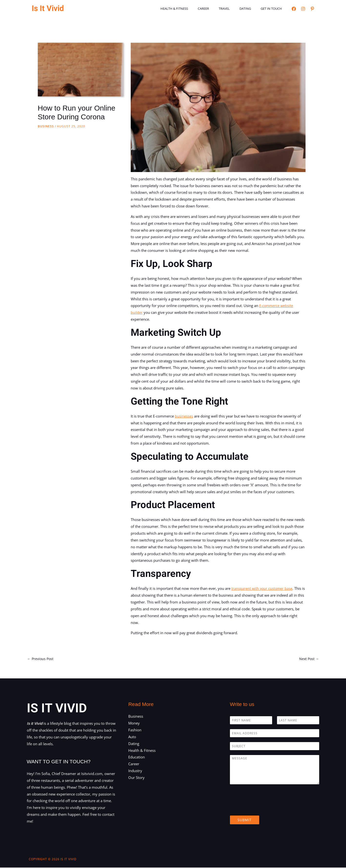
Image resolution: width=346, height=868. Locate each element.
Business (46, 126)
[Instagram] (303, 9)
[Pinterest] (312, 9)
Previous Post (41, 659)
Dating (250, 9)
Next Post (309, 659)
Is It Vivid (48, 8)
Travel (233, 9)
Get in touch (273, 9)
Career (215, 9)
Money (134, 724)
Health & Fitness (190, 9)
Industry (135, 771)
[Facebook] (294, 9)
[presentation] (267, 808)
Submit (245, 821)
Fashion (135, 730)
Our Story (136, 778)
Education (137, 758)
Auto (132, 737)
